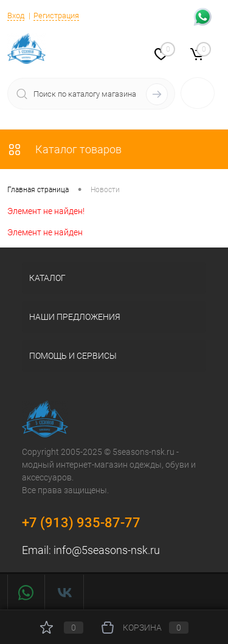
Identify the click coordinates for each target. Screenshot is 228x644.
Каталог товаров (64, 149)
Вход (16, 16)
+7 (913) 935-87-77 (81, 523)
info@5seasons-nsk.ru (107, 550)
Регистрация (56, 16)
